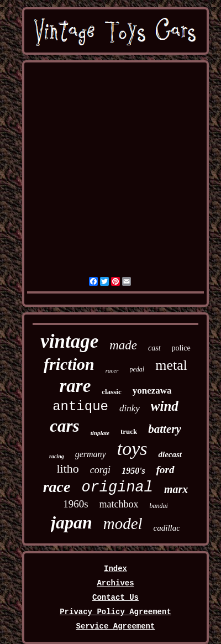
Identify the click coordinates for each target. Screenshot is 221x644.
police (181, 348)
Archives (115, 583)
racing (57, 456)
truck (129, 431)
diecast (170, 454)
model (123, 523)
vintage (69, 341)
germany (91, 454)
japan (72, 522)
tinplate (100, 433)
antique (80, 407)
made (123, 345)
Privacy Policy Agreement (115, 612)
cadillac (167, 528)
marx (176, 489)
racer (112, 370)
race (57, 487)
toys (132, 449)
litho (67, 468)
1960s (75, 504)
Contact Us (115, 598)
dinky (130, 408)
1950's (133, 471)
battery (164, 429)
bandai (159, 506)
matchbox (119, 504)
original (117, 488)
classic (111, 392)
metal (171, 365)
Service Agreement (116, 626)
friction (69, 364)
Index (115, 569)
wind (165, 406)
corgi (100, 470)
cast (154, 348)
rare (75, 386)
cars (64, 426)
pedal (137, 369)
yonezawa (152, 391)
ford (165, 470)
